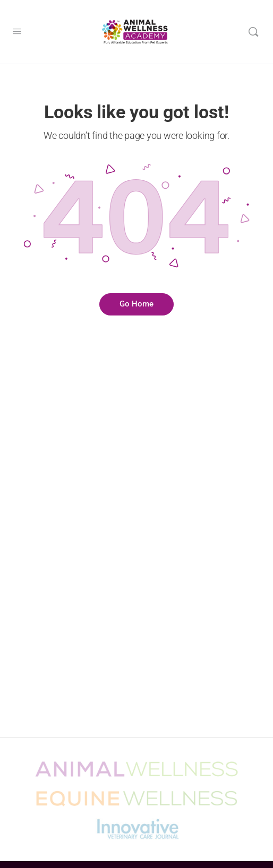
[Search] (253, 32)
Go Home (136, 304)
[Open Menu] (17, 32)
